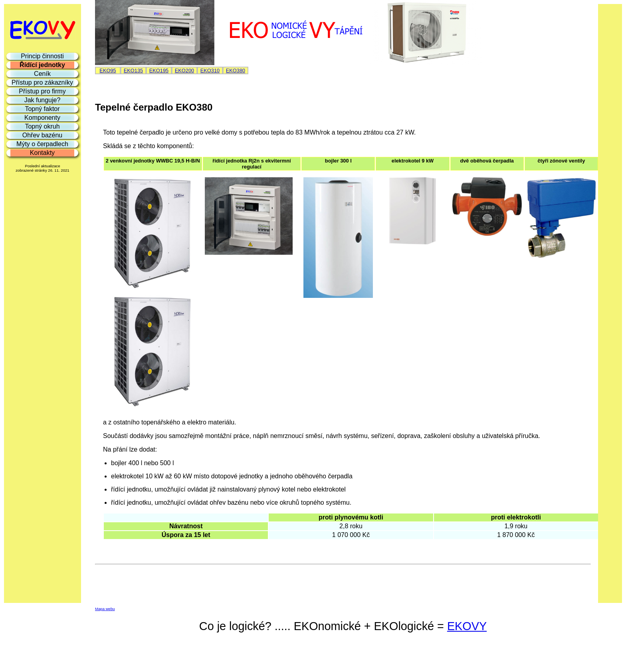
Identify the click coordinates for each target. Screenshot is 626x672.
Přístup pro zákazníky (42, 82)
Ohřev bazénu (43, 135)
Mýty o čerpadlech (42, 144)
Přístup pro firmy (42, 91)
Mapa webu (105, 609)
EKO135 (133, 70)
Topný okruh (42, 126)
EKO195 (159, 70)
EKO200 (184, 70)
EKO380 (236, 70)
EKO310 (210, 70)
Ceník (42, 74)
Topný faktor (42, 109)
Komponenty (42, 118)
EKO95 (108, 70)
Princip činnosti (42, 56)
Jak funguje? (43, 100)
